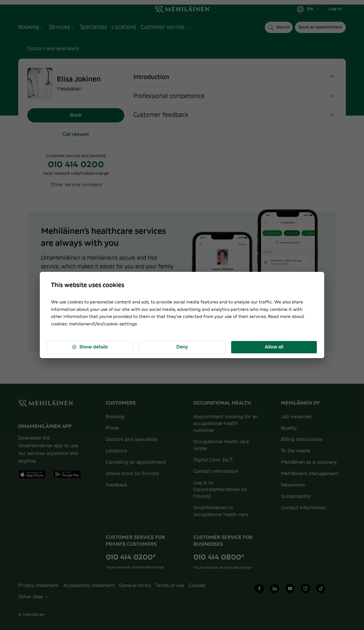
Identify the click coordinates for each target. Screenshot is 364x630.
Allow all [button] (274, 347)
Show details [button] (90, 347)
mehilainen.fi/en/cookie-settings (103, 324)
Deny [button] (182, 347)
